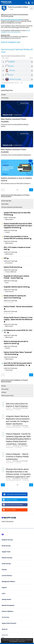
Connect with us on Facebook (13, 505)
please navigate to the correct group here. (16, 31)
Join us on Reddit (9, 510)
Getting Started (5, 635)
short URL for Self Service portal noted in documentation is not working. (18, 364)
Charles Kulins (9, 370)
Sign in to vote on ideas (3, 403)
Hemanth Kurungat (15, 79)
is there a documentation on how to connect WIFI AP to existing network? (17, 237)
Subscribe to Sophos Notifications (15, 495)
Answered (2, 330)
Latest (10, 218)
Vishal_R (7, 232)
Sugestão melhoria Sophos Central (16, 287)
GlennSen (8, 348)
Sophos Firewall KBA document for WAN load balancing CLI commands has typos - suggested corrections (18, 226)
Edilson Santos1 (9, 292)
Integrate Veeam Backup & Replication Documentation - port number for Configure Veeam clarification (18, 420)
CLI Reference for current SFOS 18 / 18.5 (18, 330)
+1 (6, 332)
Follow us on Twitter (10, 500)
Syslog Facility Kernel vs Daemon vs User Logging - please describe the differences (18, 318)
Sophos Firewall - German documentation (18, 307)
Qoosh (7, 283)
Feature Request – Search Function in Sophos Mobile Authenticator (17, 457)
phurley (11, 66)
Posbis (11, 75)
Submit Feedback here (11, 42)
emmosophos (9, 263)
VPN (5, 258)
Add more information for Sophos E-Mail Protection (17, 405)
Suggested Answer (2, 224)
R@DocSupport (9, 219)
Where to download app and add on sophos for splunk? (16, 342)
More (12, 9)
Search (26, 3)
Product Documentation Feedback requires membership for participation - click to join (17, 641)
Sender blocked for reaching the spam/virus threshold (15, 297)
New (32, 8)
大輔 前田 (12, 62)
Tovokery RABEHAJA (11, 272)
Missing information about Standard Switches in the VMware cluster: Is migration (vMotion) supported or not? (18, 473)
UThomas (12, 70)
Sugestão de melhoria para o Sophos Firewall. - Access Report (16, 277)
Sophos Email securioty (12, 267)
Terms (3, 637)
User (29, 3)
